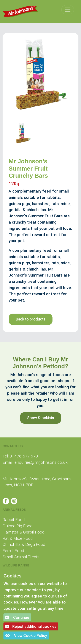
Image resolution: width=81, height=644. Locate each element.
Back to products (31, 319)
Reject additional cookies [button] (31, 626)
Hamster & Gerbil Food (23, 532)
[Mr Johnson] (20, 11)
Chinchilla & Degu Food (24, 544)
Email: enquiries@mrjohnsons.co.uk (35, 462)
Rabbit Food (14, 520)
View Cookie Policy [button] (26, 635)
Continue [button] (17, 617)
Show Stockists (41, 418)
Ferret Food (13, 551)
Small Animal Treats (21, 557)
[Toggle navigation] (68, 10)
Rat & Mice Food (18, 538)
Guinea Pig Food (17, 526)
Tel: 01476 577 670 (20, 456)
